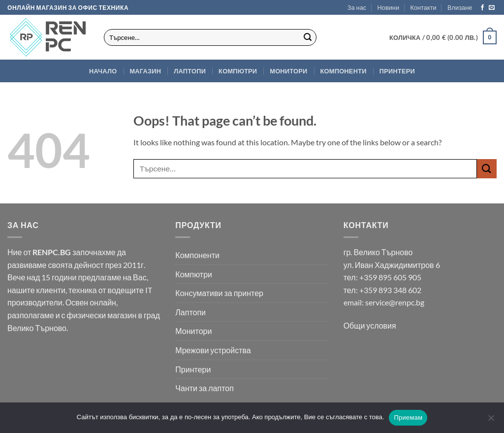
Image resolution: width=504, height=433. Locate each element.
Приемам (408, 417)
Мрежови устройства (213, 350)
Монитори (288, 71)
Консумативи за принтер (219, 293)
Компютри (238, 71)
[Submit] (308, 37)
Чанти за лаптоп (205, 388)
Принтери (397, 71)
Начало (103, 71)
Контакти (423, 7)
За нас (357, 7)
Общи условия (370, 325)
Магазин (145, 71)
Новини (389, 7)
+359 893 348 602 (390, 290)
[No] (491, 421)
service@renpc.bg (395, 302)
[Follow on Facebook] (482, 8)
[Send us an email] (492, 8)
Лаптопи (190, 71)
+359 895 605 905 (390, 277)
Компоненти (344, 71)
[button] (460, 7)
